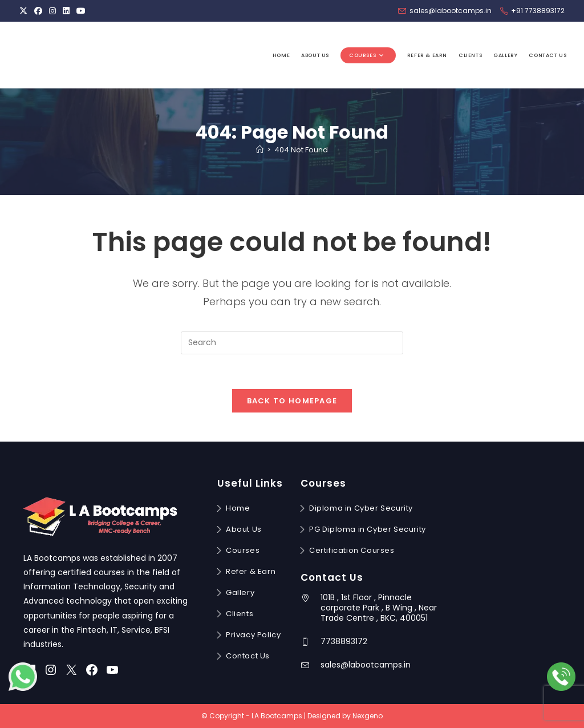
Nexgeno (368, 716)
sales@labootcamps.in (366, 665)
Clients (240, 614)
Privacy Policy (253, 635)
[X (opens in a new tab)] (25, 11)
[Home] (260, 150)
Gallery (240, 592)
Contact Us (248, 656)
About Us (244, 529)
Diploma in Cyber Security (361, 508)
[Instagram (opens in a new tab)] (52, 11)
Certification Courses (352, 550)
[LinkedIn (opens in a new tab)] (66, 11)
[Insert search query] (292, 343)
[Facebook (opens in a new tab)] (38, 11)
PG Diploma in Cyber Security (368, 529)
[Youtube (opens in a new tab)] (81, 11)
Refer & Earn (251, 571)
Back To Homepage (292, 401)
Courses (243, 550)
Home (238, 508)
